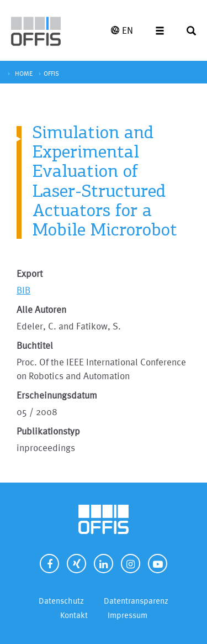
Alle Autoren (41, 309)
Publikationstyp (48, 431)
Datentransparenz (136, 601)
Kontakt (74, 615)
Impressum (128, 615)
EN (122, 30)
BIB (23, 290)
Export (30, 273)
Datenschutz (61, 601)
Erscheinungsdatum (57, 395)
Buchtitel (35, 345)
